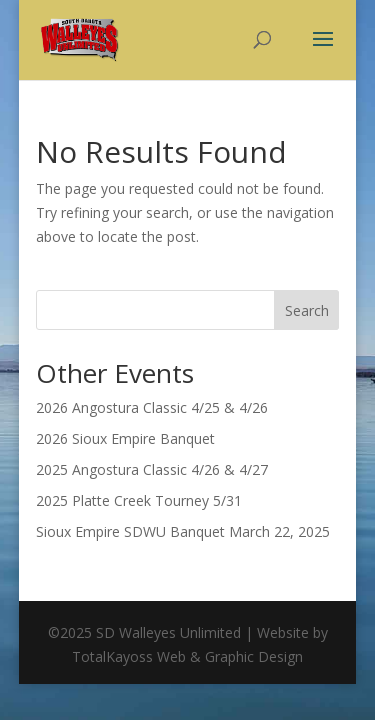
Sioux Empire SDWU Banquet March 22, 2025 (183, 531)
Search (307, 310)
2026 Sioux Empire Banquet (125, 438)
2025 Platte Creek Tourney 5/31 (139, 500)
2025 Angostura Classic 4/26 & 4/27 (152, 469)
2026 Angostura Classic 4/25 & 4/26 (152, 407)
